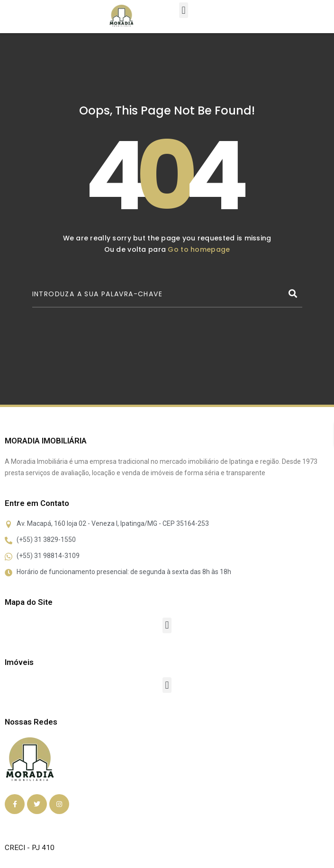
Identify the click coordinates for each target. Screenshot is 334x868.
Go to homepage (199, 249)
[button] (184, 10)
